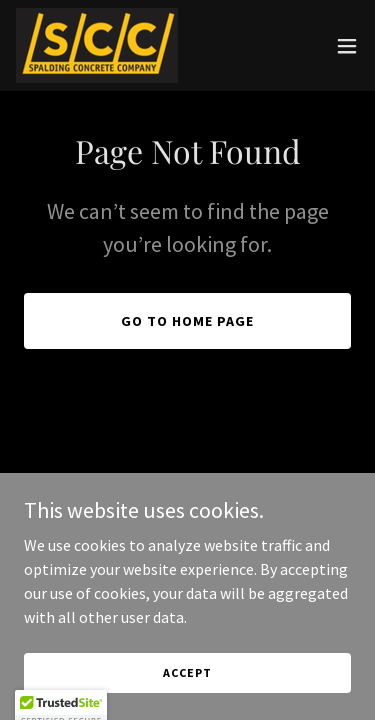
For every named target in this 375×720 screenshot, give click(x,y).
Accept (187, 672)
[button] (347, 46)
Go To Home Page (187, 321)
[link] (97, 45)
